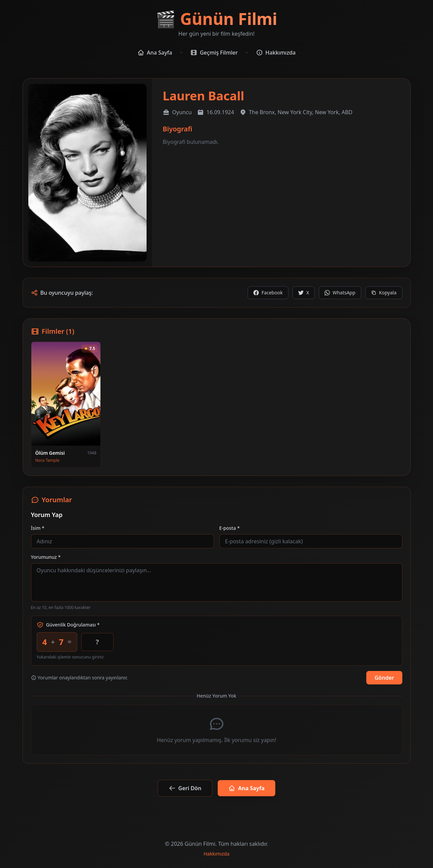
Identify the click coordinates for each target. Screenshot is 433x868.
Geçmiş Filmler (214, 53)
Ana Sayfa (155, 53)
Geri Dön (185, 788)
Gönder (384, 678)
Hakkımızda (276, 53)
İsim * (38, 528)
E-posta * (230, 528)
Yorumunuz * (46, 557)
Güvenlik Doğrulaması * (68, 625)
